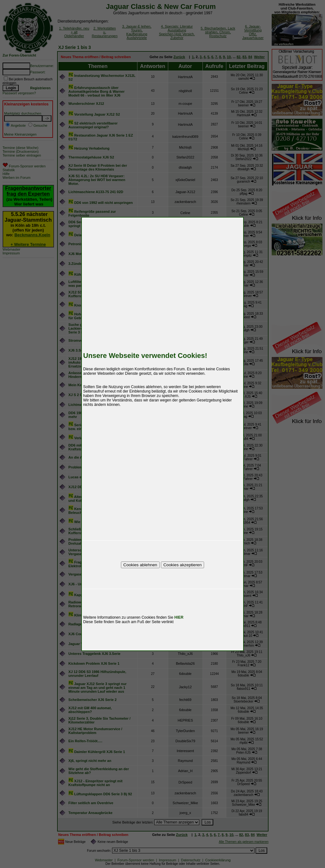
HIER (179, 617)
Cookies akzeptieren (183, 565)
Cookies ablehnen (140, 565)
